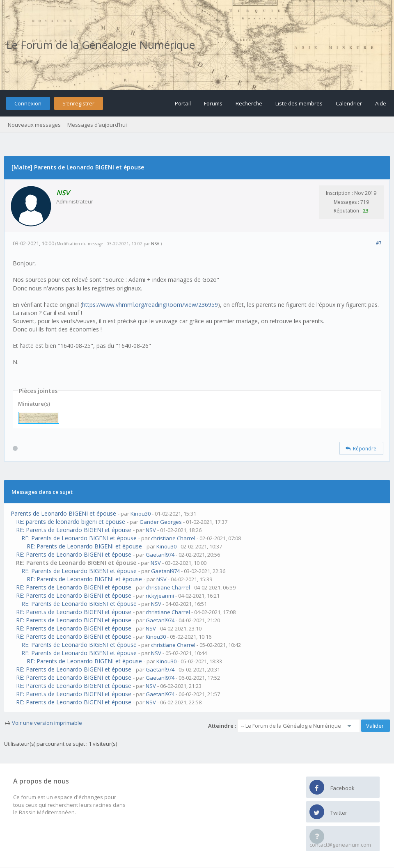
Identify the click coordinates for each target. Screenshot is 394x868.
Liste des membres (299, 103)
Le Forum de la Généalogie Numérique (101, 45)
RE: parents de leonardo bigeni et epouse (71, 522)
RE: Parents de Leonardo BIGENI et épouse (74, 530)
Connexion (28, 103)
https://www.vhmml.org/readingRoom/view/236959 (150, 305)
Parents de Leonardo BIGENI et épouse (63, 513)
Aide (381, 103)
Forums (213, 103)
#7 (379, 243)
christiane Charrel (173, 538)
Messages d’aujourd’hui (97, 125)
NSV (155, 244)
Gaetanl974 (160, 555)
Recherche (249, 103)
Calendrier (349, 103)
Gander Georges (161, 522)
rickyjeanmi (160, 596)
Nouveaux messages (34, 125)
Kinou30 (141, 514)
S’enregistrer (78, 103)
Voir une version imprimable (47, 723)
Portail (183, 103)
